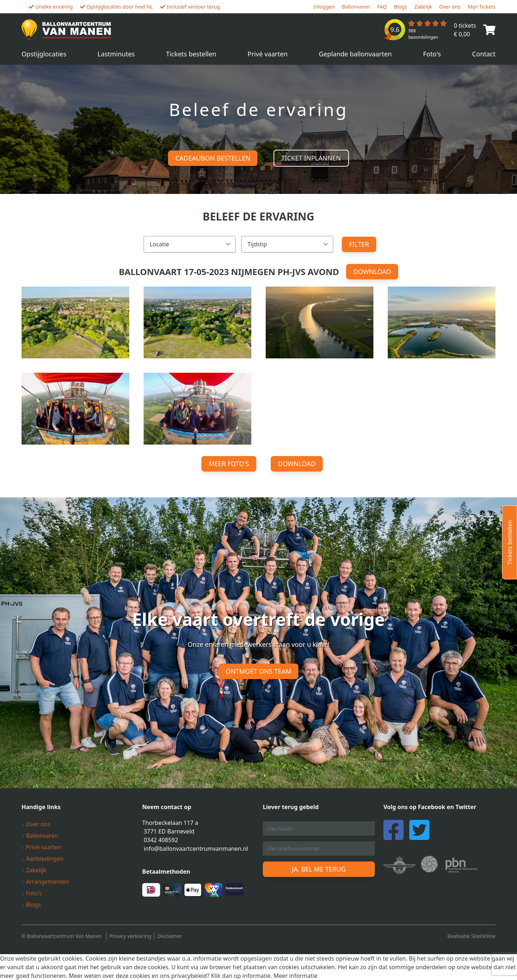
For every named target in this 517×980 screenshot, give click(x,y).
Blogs (400, 7)
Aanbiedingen (43, 859)
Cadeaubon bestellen (213, 158)
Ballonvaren (356, 7)
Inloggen (324, 7)
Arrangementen (45, 882)
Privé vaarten (268, 54)
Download (372, 271)
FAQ (382, 7)
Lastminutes (116, 54)
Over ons (450, 7)
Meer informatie (295, 976)
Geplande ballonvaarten (355, 54)
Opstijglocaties (44, 54)
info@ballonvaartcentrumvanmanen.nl (196, 849)
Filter (359, 244)
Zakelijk (423, 7)
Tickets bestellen (191, 54)
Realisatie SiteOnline (471, 936)
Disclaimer (170, 936)
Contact (484, 54)
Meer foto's (229, 464)
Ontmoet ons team (259, 671)
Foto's (432, 54)
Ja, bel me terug (319, 869)
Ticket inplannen (311, 158)
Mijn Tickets (482, 7)
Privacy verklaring (131, 936)
